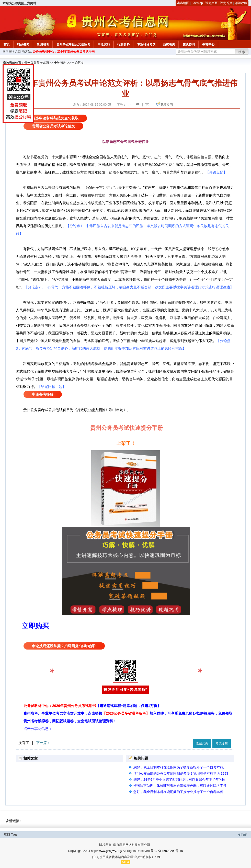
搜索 (242, 52)
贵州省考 (43, 44)
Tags (14, 835)
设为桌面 (211, 3)
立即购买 (35, 626)
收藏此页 (202, 743)
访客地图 (183, 3)
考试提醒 (222, 743)
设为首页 (226, 3)
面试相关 (169, 44)
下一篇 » (43, 743)
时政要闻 (23, 44)
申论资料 (104, 44)
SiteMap (197, 3)
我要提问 (167, 105)
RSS (7, 835)
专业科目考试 (146, 44)
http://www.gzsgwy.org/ (107, 851)
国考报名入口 (12, 52)
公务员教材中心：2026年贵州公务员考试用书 (64, 52)
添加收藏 (241, 3)
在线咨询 (189, 44)
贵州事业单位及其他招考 (73, 44)
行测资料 (123, 44)
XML (158, 857)
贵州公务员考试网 (37, 63)
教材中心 (208, 44)
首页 (7, 44)
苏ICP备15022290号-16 (167, 851)
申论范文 (78, 63)
